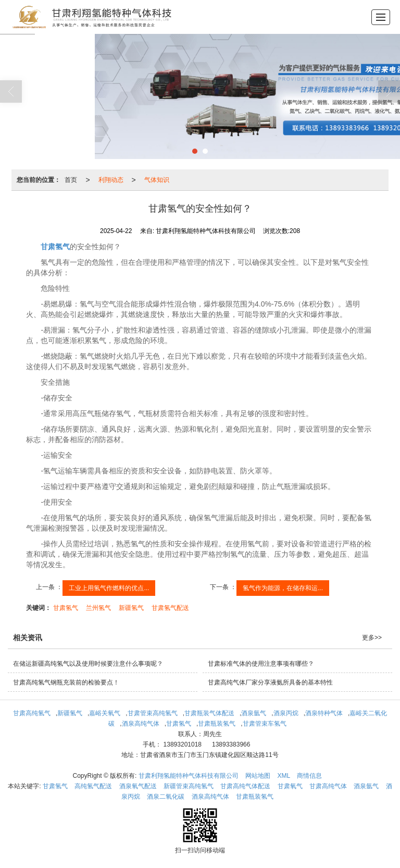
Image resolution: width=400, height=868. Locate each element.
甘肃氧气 (290, 786)
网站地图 (258, 776)
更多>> (372, 638)
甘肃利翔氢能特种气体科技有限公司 (189, 776)
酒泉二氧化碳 (166, 797)
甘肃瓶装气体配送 (209, 713)
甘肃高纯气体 (328, 786)
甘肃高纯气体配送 (245, 786)
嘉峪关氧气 (105, 713)
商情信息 (309, 776)
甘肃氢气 (66, 608)
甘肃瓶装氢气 (217, 724)
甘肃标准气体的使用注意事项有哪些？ (261, 664)
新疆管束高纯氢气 (189, 786)
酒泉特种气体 (324, 713)
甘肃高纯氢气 (32, 713)
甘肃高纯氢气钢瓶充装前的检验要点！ (66, 682)
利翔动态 (111, 180)
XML (284, 776)
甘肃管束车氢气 (265, 724)
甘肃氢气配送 (170, 608)
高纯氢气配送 (93, 786)
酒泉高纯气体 (141, 724)
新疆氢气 (131, 608)
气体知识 (157, 180)
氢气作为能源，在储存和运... (283, 588)
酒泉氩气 (254, 713)
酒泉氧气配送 (138, 786)
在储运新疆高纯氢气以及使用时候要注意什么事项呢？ (88, 664)
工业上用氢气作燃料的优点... (109, 588)
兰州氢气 (98, 608)
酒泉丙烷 (286, 713)
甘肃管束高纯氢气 (153, 713)
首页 (71, 180)
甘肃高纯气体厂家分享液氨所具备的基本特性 (270, 682)
